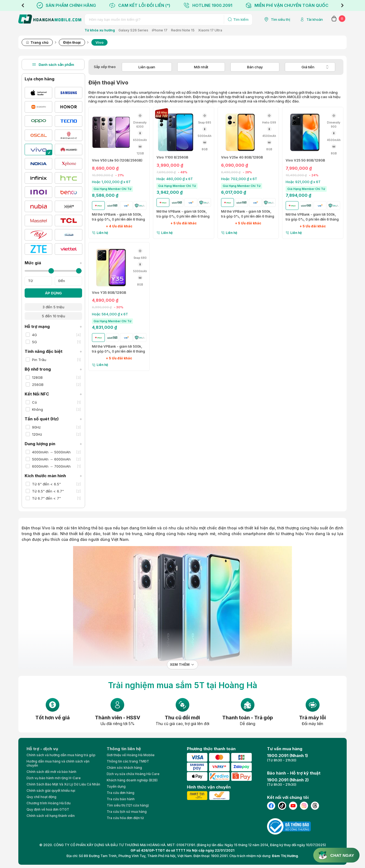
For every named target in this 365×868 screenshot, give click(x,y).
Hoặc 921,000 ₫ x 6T (303, 182)
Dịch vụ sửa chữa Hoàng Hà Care (133, 774)
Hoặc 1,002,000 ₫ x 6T (111, 182)
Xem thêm (180, 665)
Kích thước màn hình (53, 476)
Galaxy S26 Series (133, 30)
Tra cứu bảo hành (121, 799)
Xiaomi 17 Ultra (210, 30)
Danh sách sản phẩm (53, 64)
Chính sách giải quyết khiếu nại (51, 791)
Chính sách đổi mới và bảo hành (51, 772)
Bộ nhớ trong (53, 369)
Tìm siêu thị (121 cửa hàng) (128, 805)
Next (342, 5)
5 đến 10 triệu (53, 316)
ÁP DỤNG (53, 293)
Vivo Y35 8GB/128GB (109, 293)
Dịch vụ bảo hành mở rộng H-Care (54, 778)
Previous (23, 5)
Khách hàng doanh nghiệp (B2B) (132, 780)
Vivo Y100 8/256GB (172, 157)
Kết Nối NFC (53, 394)
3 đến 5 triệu (53, 307)
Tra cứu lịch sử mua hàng (127, 812)
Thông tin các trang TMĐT (128, 761)
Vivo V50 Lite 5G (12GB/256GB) (117, 160)
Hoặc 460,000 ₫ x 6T (175, 179)
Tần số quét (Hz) (53, 419)
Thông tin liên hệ (124, 749)
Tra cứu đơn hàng (121, 793)
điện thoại (228, 528)
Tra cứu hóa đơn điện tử (125, 818)
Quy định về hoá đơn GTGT (48, 809)
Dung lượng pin (53, 444)
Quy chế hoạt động (41, 797)
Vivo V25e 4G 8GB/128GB (242, 157)
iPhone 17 (160, 30)
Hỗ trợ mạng (53, 326)
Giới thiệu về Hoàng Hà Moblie (131, 755)
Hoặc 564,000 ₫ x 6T (110, 314)
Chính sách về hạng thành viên (51, 816)
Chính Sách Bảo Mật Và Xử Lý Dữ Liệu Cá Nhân (63, 784)
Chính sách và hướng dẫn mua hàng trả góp (61, 755)
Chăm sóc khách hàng (124, 768)
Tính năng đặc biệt (53, 351)
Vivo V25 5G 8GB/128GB (305, 160)
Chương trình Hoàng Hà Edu (49, 803)
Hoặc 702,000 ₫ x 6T (239, 179)
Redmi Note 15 (183, 30)
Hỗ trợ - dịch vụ (42, 749)
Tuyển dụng (116, 786)
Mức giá (53, 263)
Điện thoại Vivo (36, 528)
